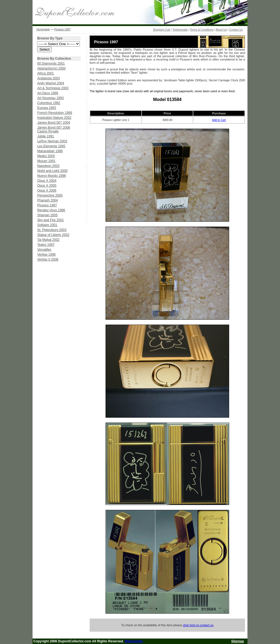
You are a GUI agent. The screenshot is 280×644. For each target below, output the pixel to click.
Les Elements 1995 (51, 146)
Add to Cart (219, 120)
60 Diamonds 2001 (51, 63)
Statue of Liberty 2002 (53, 235)
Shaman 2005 (47, 215)
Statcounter (134, 641)
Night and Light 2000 (52, 171)
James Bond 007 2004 (54, 123)
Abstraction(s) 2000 (51, 68)
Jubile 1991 (46, 136)
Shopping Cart (162, 30)
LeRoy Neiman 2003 (52, 141)
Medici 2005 (46, 156)
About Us (221, 30)
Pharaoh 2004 (47, 200)
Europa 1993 (47, 108)
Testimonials (180, 30)
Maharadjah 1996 (50, 151)
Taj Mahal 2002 (48, 240)
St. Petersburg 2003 (52, 230)
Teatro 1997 (46, 245)
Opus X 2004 (47, 181)
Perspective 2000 (50, 195)
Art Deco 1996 (48, 93)
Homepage (43, 29)
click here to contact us (198, 625)
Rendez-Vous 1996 (51, 210)
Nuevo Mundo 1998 (52, 176)
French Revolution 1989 (55, 113)
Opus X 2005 (47, 186)
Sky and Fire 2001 (50, 220)
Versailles (44, 250)
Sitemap (237, 641)
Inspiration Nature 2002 (54, 118)
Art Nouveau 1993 (50, 98)
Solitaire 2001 (47, 225)
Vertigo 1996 (46, 255)
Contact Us (236, 30)
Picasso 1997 (62, 29)
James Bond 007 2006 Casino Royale (54, 129)
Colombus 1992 (49, 103)
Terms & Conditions (202, 30)
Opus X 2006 (47, 190)
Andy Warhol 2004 (51, 83)
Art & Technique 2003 (53, 88)
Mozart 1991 (46, 161)
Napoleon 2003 (48, 166)
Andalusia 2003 (49, 78)
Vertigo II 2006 (48, 259)
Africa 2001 (46, 73)
